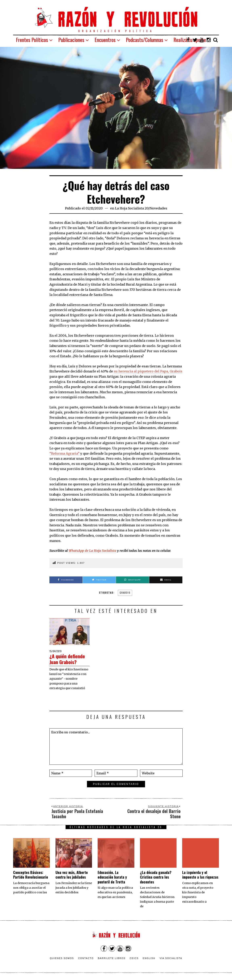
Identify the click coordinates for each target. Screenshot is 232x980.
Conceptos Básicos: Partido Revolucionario (31, 875)
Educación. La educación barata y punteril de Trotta (112, 877)
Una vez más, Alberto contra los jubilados (72, 875)
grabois (125, 593)
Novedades (158, 208)
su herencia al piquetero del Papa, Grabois (148, 371)
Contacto (86, 958)
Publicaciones (71, 40)
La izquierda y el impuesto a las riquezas (200, 875)
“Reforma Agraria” (64, 453)
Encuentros (105, 40)
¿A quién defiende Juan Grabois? (68, 659)
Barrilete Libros (112, 958)
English (149, 958)
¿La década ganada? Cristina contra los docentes (156, 877)
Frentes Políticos (32, 40)
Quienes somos (62, 958)
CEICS (134, 958)
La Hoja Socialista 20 (132, 208)
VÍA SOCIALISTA (171, 958)
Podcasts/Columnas (145, 40)
